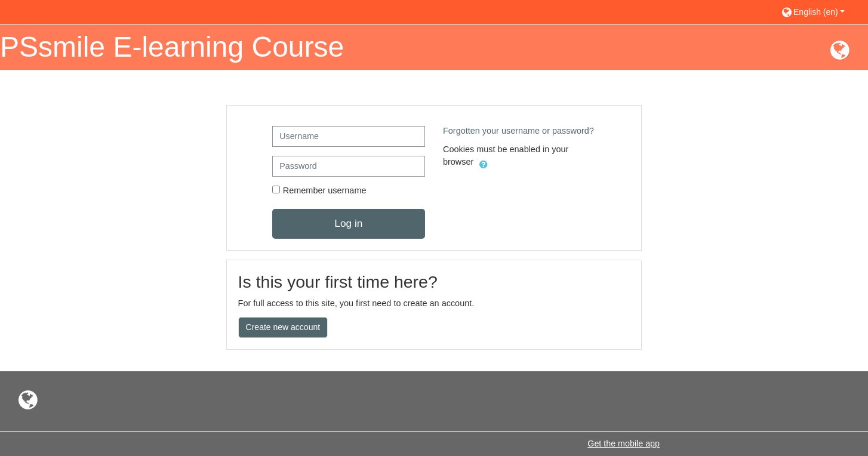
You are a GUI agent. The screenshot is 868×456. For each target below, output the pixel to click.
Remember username (325, 190)
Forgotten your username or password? (518, 131)
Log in (348, 223)
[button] (819, 12)
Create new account (283, 327)
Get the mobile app (624, 443)
